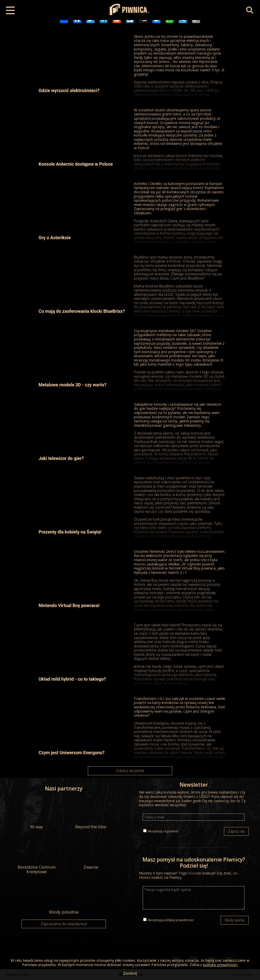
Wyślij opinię (235, 920)
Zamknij (130, 973)
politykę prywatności (178, 920)
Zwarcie (91, 853)
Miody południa (64, 898)
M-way (37, 813)
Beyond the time (91, 813)
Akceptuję (163, 831)
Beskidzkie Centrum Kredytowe (37, 856)
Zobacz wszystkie (130, 771)
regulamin (171, 831)
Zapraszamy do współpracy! (64, 924)
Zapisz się (236, 831)
